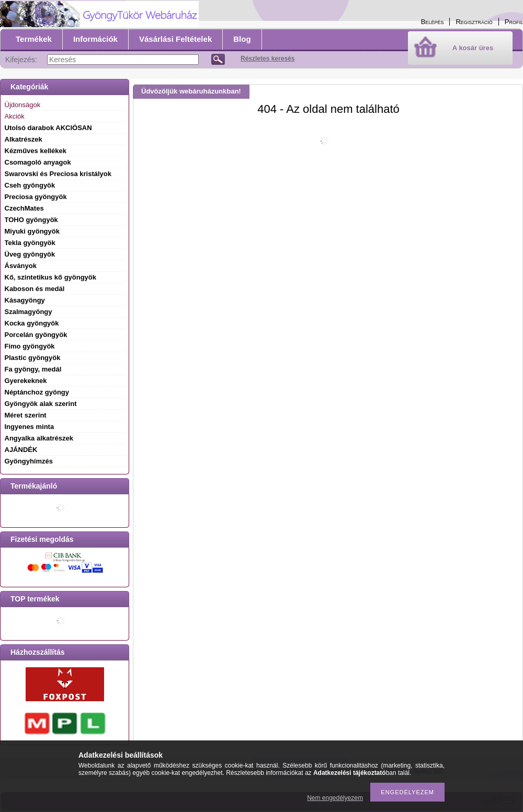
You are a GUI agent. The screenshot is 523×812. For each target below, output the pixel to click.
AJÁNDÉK (21, 450)
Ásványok (21, 266)
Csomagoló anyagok (38, 162)
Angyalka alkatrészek (39, 438)
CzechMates (24, 208)
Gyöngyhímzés (29, 461)
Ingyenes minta (30, 427)
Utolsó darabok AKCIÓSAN (48, 128)
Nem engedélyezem (335, 798)
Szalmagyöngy (29, 312)
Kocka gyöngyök (32, 323)
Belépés (433, 22)
